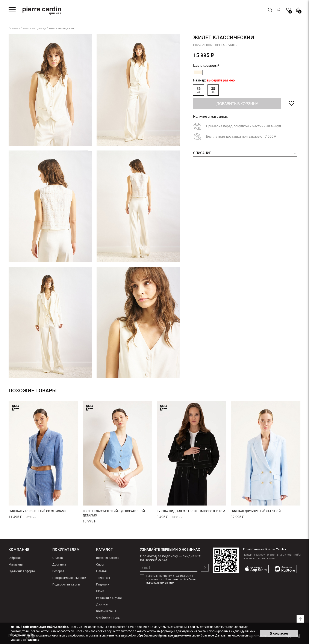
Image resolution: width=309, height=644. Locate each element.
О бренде (15, 558)
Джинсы (102, 604)
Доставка (59, 564)
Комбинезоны (106, 611)
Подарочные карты (66, 584)
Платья (101, 571)
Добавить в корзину (237, 104)
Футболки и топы (108, 618)
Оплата (58, 558)
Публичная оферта (22, 571)
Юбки (100, 591)
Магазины (16, 564)
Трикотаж (103, 578)
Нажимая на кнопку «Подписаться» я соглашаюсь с (171, 579)
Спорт (100, 564)
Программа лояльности (69, 578)
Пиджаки (103, 584)
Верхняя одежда (108, 558)
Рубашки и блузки (109, 598)
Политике (32, 640)
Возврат (58, 571)
